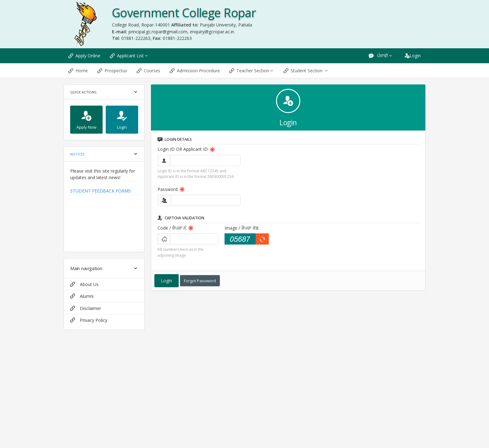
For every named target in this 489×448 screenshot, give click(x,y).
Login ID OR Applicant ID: (186, 149)
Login (413, 56)
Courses (148, 71)
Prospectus (112, 71)
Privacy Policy (89, 320)
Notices (77, 154)
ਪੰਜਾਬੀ (381, 56)
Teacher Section (252, 71)
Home (78, 71)
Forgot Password (200, 281)
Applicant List (129, 56)
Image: (242, 228)
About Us (84, 284)
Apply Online (84, 56)
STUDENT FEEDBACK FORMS (101, 191)
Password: (171, 189)
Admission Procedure (195, 71)
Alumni (82, 296)
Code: (175, 228)
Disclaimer (86, 308)
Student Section (306, 71)
